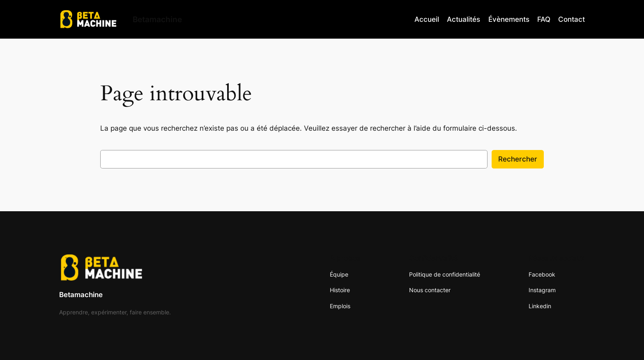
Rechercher (518, 159)
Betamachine (81, 295)
